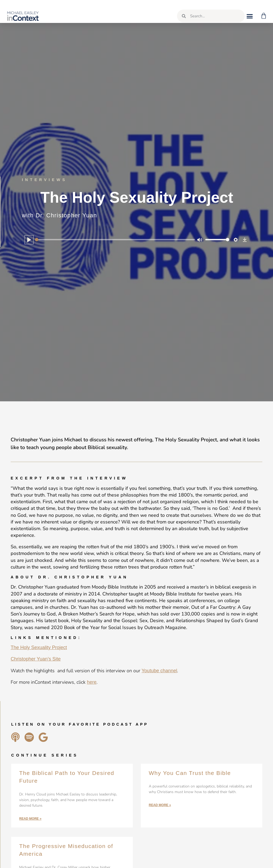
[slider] (115, 240)
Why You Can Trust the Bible (190, 773)
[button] (248, 16)
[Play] (29, 240)
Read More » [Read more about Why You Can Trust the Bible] (160, 805)
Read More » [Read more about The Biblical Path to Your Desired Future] (30, 819)
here (92, 682)
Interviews (44, 180)
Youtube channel (159, 671)
